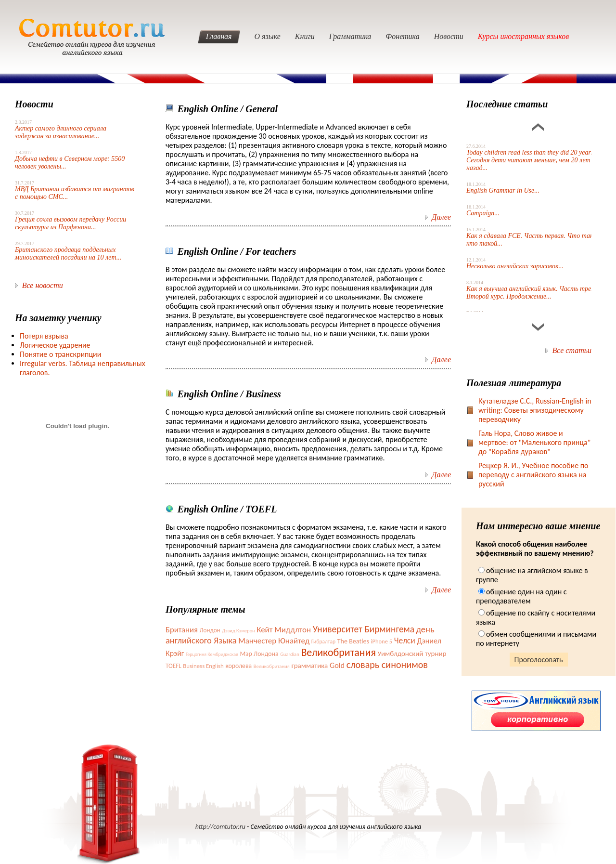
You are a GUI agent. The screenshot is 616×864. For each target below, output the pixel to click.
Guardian (290, 654)
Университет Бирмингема (364, 629)
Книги (305, 36)
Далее (441, 217)
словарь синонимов (387, 665)
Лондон (210, 630)
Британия (182, 629)
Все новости (43, 285)
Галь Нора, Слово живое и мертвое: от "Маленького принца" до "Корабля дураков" (534, 442)
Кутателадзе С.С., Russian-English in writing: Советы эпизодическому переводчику (535, 410)
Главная (219, 36)
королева (238, 666)
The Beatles (353, 641)
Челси (405, 641)
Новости (449, 36)
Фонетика (402, 36)
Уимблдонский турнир (412, 654)
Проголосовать (539, 660)
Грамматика (350, 36)
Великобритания (338, 652)
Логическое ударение (55, 345)
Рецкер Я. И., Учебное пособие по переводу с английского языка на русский (533, 475)
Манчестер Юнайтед (274, 641)
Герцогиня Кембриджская (212, 654)
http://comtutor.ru (220, 827)
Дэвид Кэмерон (238, 631)
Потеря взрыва (44, 336)
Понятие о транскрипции (60, 354)
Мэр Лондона (259, 654)
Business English (203, 666)
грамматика (310, 666)
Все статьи (572, 350)
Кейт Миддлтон (284, 630)
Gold (337, 665)
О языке (268, 36)
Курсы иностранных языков (524, 36)
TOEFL (173, 666)
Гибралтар (323, 641)
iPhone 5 (382, 641)
